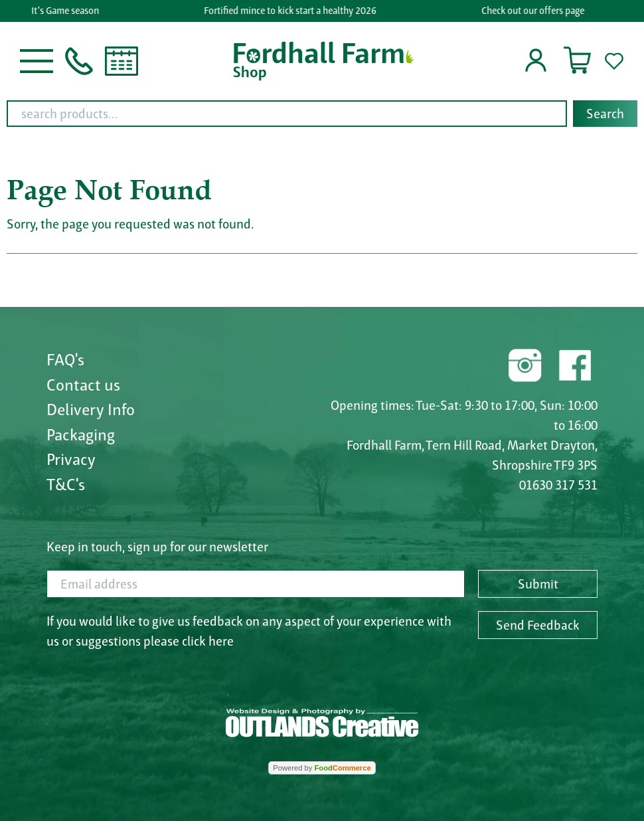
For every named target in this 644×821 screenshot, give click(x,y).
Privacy (71, 459)
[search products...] (287, 114)
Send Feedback (538, 625)
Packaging (81, 434)
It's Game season (66, 11)
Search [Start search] (605, 114)
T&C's (66, 484)
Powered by (322, 768)
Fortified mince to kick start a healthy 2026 (291, 11)
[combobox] (322, 114)
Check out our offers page (533, 11)
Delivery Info (91, 409)
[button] (37, 60)
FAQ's (65, 359)
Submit (538, 584)
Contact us (83, 385)
